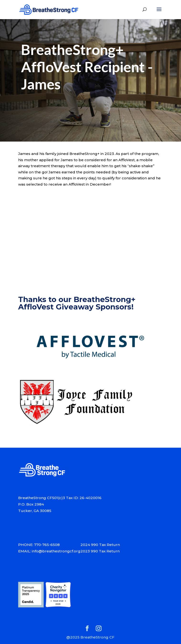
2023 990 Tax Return (100, 551)
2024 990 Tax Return (100, 545)
